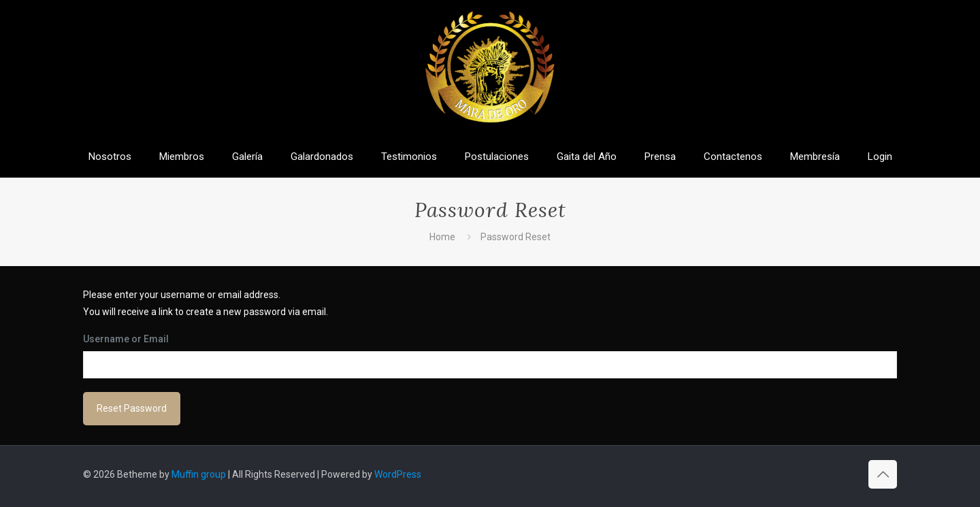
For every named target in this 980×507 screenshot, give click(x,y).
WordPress (398, 474)
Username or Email (126, 339)
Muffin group (199, 474)
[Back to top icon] (883, 474)
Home (442, 237)
